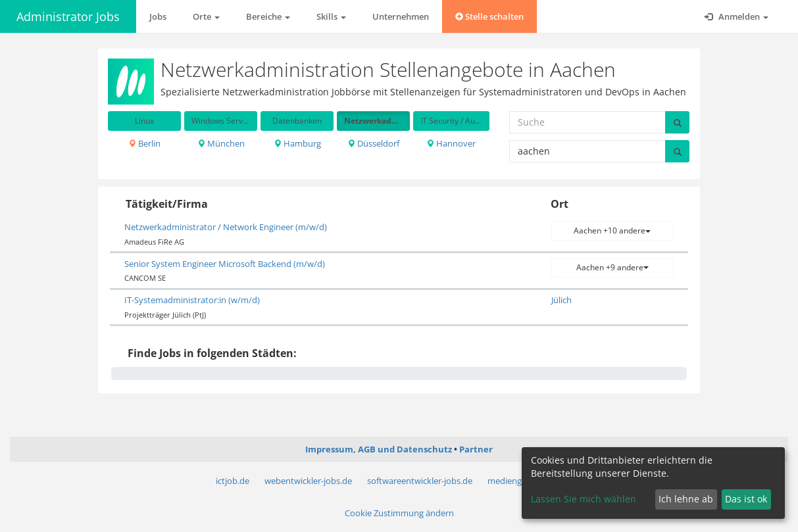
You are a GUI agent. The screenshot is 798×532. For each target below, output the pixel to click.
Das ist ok (746, 499)
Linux (144, 121)
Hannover (451, 143)
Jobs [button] (158, 16)
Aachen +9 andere (612, 267)
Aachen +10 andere (612, 230)
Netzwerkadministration (377, 121)
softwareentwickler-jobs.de (420, 481)
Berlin (144, 143)
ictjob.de (233, 481)
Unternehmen (401, 16)
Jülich (561, 300)
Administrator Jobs (68, 16)
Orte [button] (206, 16)
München (221, 143)
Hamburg (297, 143)
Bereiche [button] (268, 16)
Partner (476, 449)
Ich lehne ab (686, 499)
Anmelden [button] (736, 16)
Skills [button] (331, 16)
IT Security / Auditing (455, 121)
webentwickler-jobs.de (308, 481)
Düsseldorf (373, 143)
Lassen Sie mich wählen (584, 499)
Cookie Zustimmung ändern (399, 513)
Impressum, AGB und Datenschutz (379, 449)
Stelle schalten (489, 16)
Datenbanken (297, 121)
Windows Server (221, 121)
